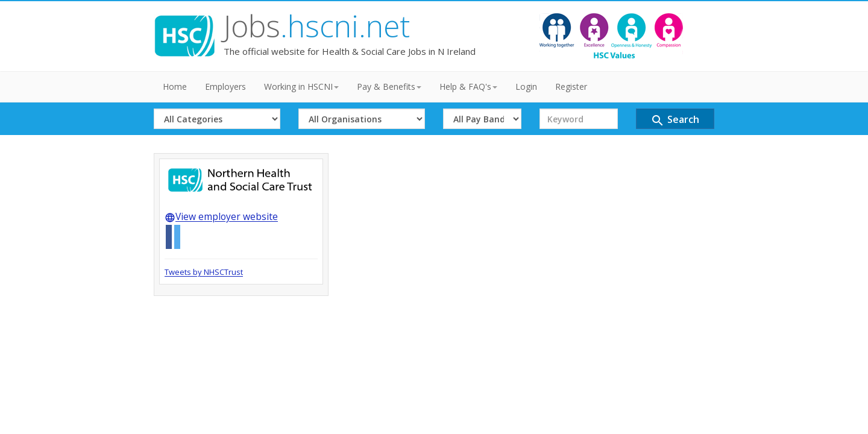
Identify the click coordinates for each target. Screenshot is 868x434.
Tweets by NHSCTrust (204, 272)
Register (571, 86)
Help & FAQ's (468, 86)
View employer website (221, 216)
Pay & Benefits (389, 86)
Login (526, 86)
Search (675, 120)
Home (175, 86)
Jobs (317, 26)
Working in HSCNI (301, 86)
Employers (225, 86)
